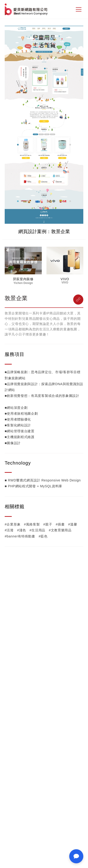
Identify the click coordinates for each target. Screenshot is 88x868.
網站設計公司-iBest (27, 9)
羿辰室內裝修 (23, 279)
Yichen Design (23, 283)
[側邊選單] (79, 9)
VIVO (65, 279)
